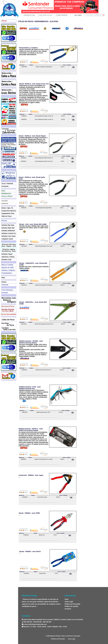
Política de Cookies (71, 606)
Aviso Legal (69, 602)
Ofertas (4, 21)
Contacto (68, 609)
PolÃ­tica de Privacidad (58, 639)
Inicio (67, 599)
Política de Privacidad (72, 604)
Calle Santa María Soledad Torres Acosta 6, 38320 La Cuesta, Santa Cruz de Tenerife (53, 619)
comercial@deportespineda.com (35, 624)
